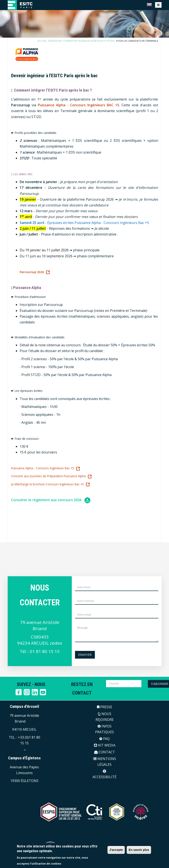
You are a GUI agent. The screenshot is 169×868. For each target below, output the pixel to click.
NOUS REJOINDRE (105, 717)
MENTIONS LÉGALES (105, 762)
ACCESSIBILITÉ (104, 774)
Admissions (58, 41)
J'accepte (116, 850)
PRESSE (105, 707)
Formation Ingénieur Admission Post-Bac (91, 41)
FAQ (104, 739)
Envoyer (85, 655)
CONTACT (105, 752)
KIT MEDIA (105, 745)
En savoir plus (139, 850)
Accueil (46, 41)
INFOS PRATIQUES (104, 729)
